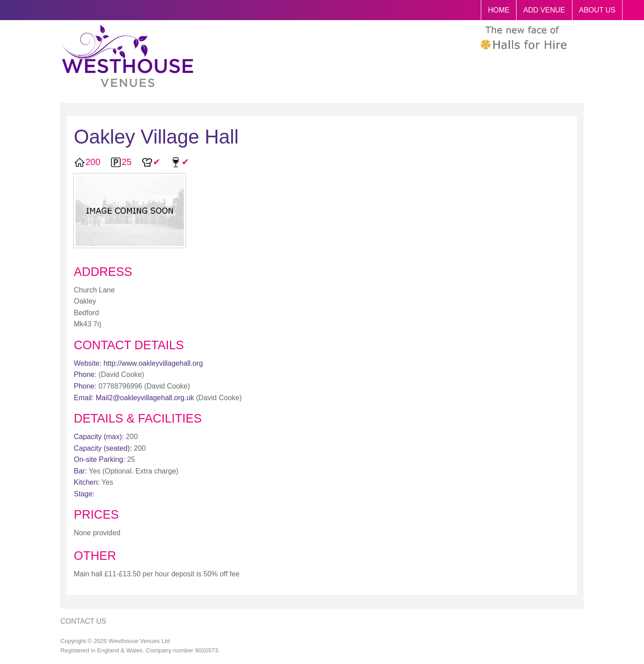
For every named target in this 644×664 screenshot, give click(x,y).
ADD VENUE (544, 10)
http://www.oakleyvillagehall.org (153, 363)
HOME (499, 10)
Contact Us (83, 621)
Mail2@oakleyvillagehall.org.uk (145, 398)
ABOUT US (597, 10)
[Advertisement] (513, 308)
